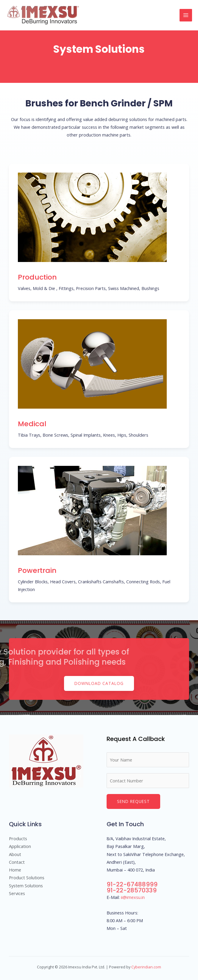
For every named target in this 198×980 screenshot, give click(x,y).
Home (15, 870)
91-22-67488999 (132, 884)
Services (17, 893)
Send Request (133, 801)
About (15, 854)
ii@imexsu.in (133, 897)
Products (18, 838)
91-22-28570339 (132, 890)
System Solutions (26, 886)
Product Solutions (27, 877)
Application (20, 846)
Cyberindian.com (146, 967)
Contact (17, 862)
